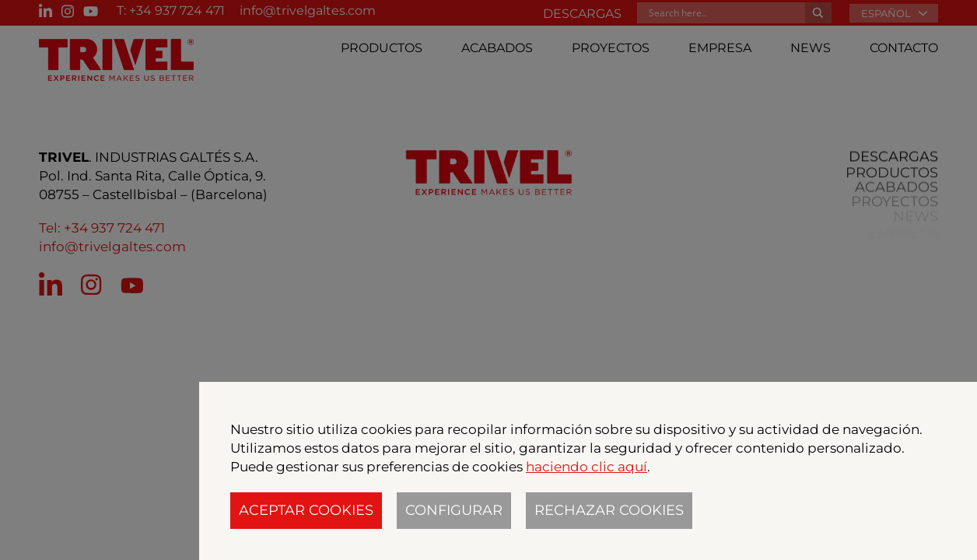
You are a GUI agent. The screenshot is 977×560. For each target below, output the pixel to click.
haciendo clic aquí (587, 467)
